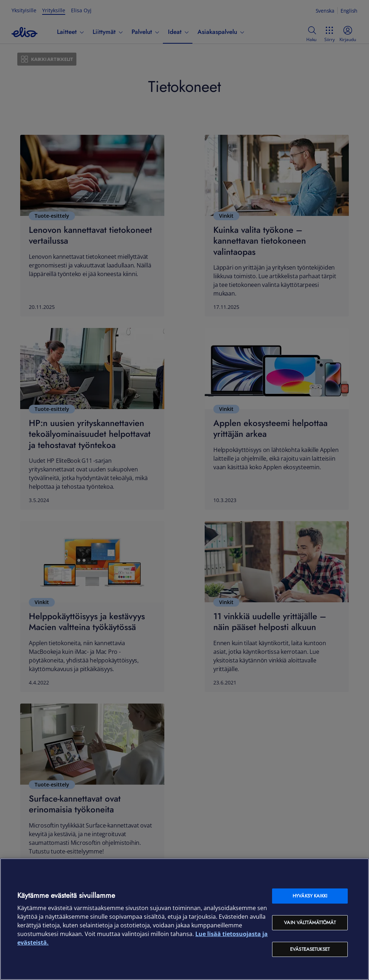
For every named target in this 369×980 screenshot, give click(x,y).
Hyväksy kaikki (310, 896)
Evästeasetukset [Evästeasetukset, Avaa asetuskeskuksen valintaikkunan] (310, 949)
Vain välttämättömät (310, 923)
